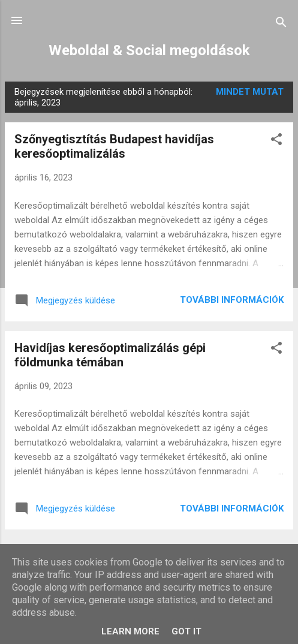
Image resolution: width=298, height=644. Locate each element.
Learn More (130, 631)
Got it (186, 631)
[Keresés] (281, 24)
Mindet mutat (250, 92)
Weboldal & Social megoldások (149, 50)
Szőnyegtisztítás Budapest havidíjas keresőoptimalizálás (114, 146)
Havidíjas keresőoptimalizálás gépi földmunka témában (110, 355)
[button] (276, 141)
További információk (232, 300)
